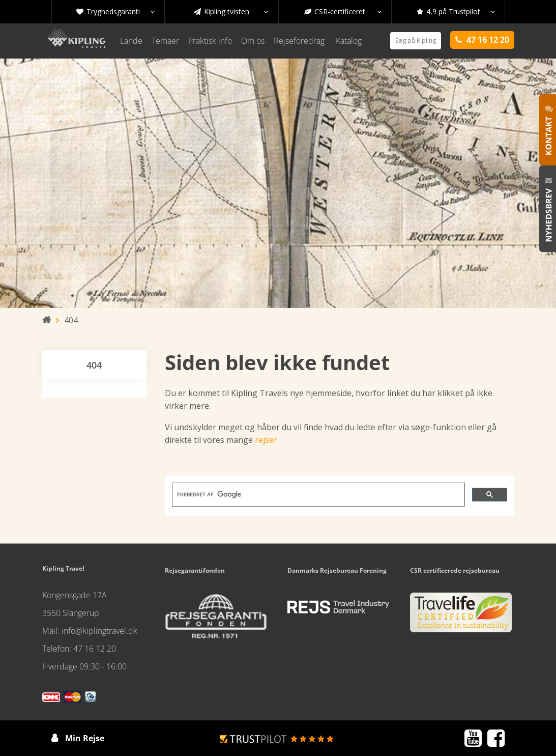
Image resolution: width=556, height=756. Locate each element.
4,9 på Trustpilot (456, 12)
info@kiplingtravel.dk (99, 631)
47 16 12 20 (95, 649)
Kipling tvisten (231, 12)
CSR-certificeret (343, 12)
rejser (266, 440)
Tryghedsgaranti (115, 12)
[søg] (317, 495)
